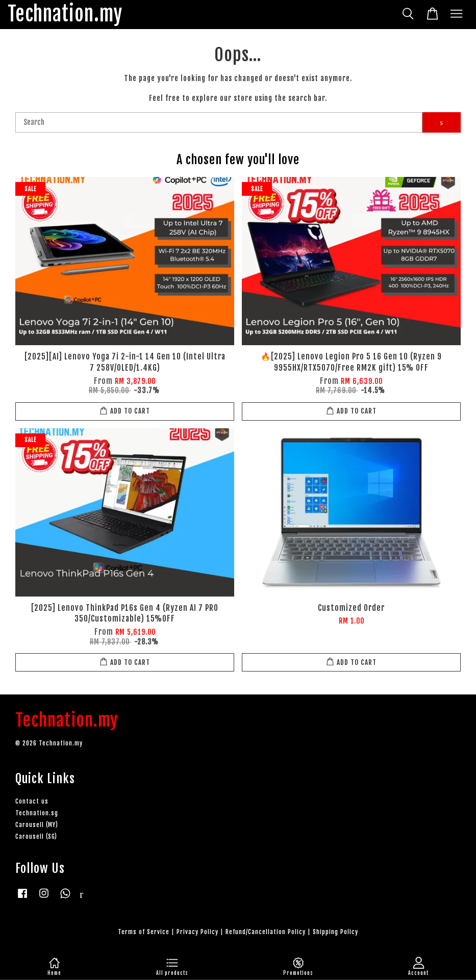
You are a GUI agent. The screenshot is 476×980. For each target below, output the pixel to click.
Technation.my (65, 15)
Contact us (32, 801)
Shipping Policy (335, 932)
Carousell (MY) (37, 825)
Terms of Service (144, 932)
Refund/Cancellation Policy (266, 932)
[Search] (219, 122)
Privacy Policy (197, 932)
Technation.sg (37, 813)
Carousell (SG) (36, 836)
